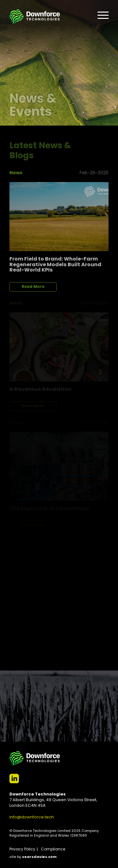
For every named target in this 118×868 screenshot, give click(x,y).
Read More (33, 287)
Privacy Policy (22, 849)
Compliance (53, 849)
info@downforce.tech (32, 817)
